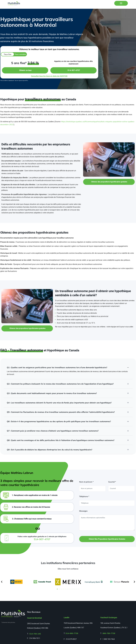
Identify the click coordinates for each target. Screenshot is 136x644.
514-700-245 (35, 633)
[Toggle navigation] (121, 3)
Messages (83, 510)
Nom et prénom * (86, 481)
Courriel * (112, 481)
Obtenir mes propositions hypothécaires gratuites (107, 538)
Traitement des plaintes (8, 621)
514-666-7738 (72, 632)
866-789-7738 (109, 632)
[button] (2, 581)
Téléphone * (84, 495)
